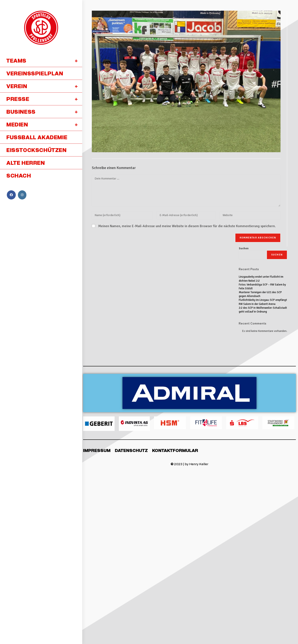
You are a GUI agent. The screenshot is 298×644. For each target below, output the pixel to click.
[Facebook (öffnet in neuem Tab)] (11, 195)
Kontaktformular (175, 450)
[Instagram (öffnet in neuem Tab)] (22, 195)
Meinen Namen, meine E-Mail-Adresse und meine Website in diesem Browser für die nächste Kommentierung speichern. (187, 226)
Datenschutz (131, 450)
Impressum (97, 450)
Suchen (244, 248)
